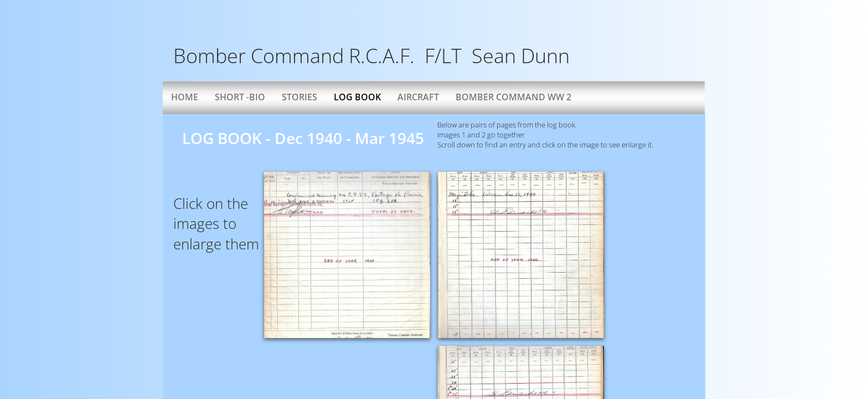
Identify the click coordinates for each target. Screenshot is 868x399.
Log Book (357, 97)
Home (185, 97)
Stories (299, 97)
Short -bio (240, 97)
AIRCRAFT (418, 97)
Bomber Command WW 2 (513, 97)
